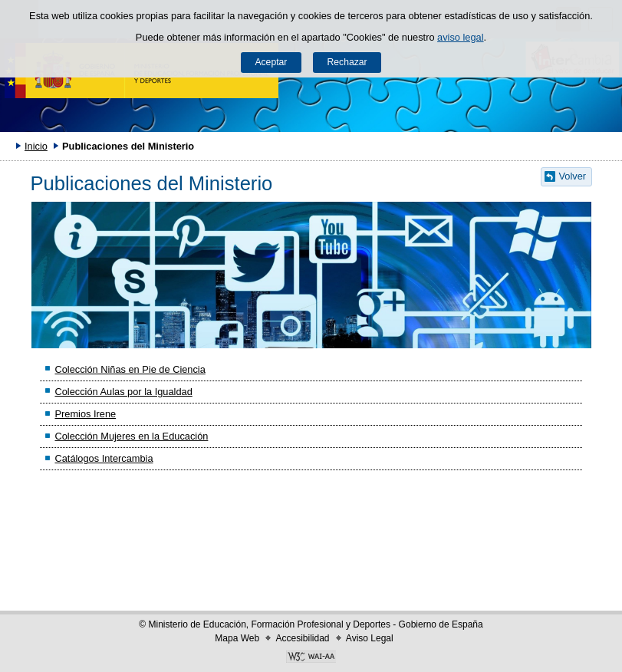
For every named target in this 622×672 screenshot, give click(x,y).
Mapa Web (237, 638)
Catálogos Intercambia (104, 458)
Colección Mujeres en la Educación (131, 436)
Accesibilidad (302, 638)
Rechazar (347, 62)
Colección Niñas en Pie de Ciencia (130, 369)
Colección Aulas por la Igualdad (123, 392)
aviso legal (460, 37)
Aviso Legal (370, 638)
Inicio (36, 146)
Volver (573, 176)
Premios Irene (85, 414)
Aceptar (271, 62)
